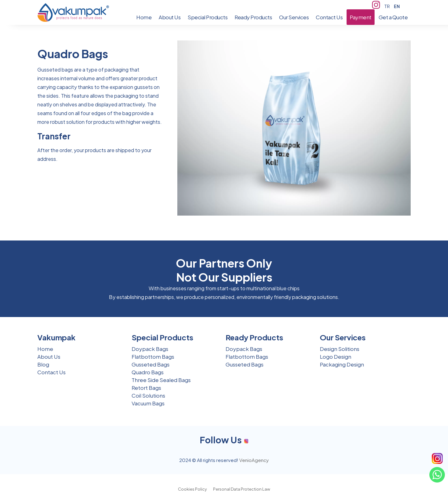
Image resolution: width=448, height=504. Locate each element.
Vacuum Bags (148, 403)
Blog (43, 364)
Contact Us (51, 372)
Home (45, 349)
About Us (49, 357)
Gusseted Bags (151, 364)
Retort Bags (146, 388)
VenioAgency (254, 460)
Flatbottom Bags (153, 357)
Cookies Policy (192, 489)
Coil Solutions (148, 395)
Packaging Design (342, 364)
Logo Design (336, 357)
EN (397, 6)
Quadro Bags (148, 372)
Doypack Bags (150, 349)
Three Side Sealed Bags (161, 380)
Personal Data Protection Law (242, 489)
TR (387, 6)
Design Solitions (340, 349)
